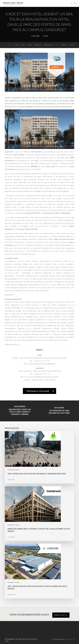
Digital (23, 45)
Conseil (17, 45)
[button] (75, 3)
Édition (30, 45)
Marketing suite (49, 45)
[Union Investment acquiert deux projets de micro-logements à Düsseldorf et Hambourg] (20, 411)
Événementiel (38, 45)
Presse (46, 36)
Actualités (9, 45)
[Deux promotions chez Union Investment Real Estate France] (59, 411)
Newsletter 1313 (61, 615)
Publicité (64, 45)
